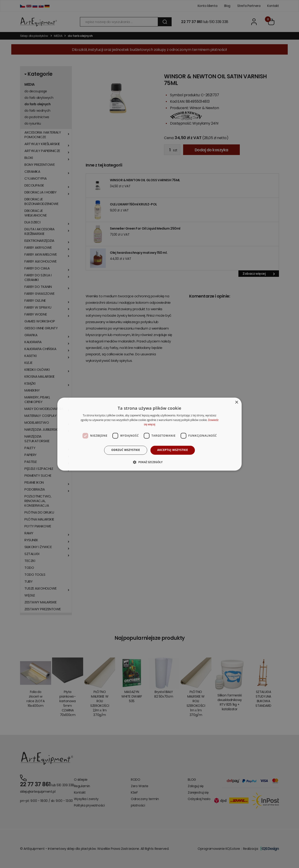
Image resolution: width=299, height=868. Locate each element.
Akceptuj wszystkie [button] (173, 450)
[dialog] (149, 434)
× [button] (236, 402)
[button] (149, 462)
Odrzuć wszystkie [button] (126, 450)
